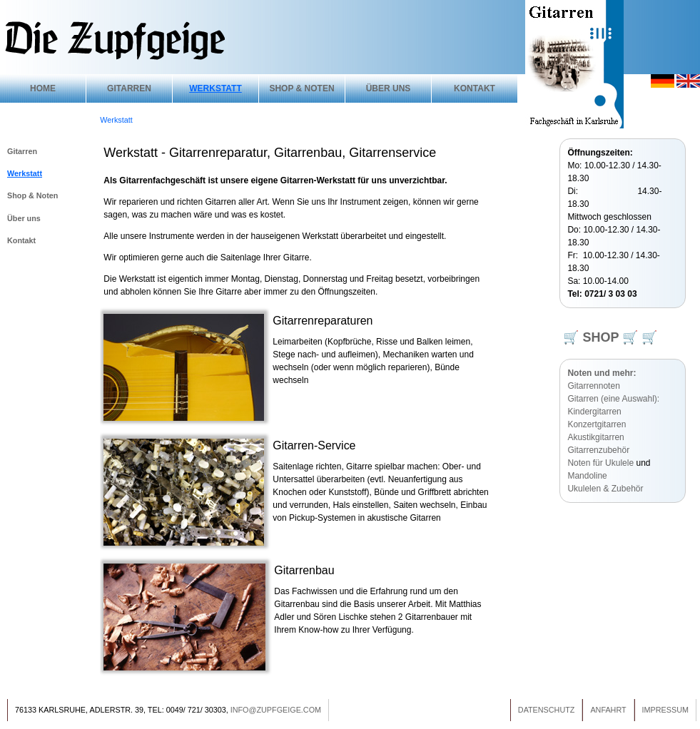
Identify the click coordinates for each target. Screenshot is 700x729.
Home (43, 88)
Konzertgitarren (597, 424)
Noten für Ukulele (600, 463)
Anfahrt (608, 710)
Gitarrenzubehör (598, 450)
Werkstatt (215, 88)
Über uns (389, 88)
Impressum (665, 710)
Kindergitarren (594, 412)
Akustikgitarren (595, 437)
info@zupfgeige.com (276, 710)
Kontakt (475, 88)
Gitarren (129, 88)
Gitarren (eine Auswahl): (613, 399)
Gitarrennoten (593, 386)
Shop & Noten (301, 88)
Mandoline (587, 476)
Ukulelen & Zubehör (605, 489)
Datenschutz (547, 710)
